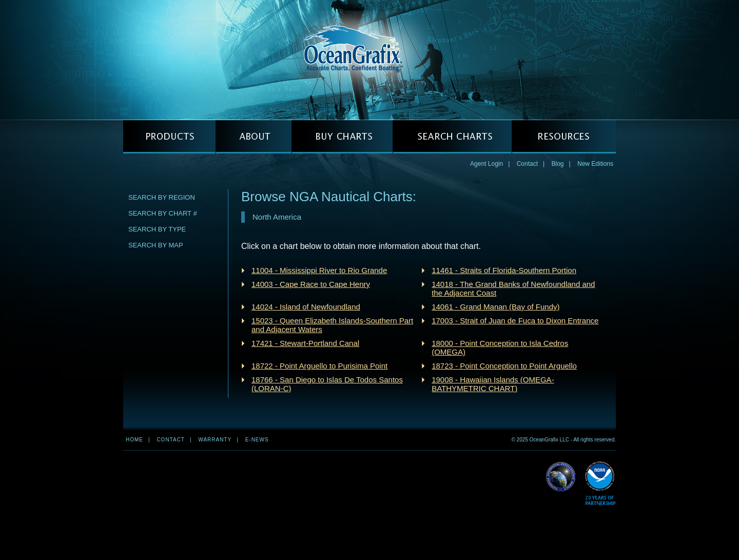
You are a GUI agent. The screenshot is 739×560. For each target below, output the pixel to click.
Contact (527, 164)
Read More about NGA (561, 477)
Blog (557, 164)
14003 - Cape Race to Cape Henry (311, 284)
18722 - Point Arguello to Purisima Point (319, 366)
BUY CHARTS (342, 137)
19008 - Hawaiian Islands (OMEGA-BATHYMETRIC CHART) (493, 384)
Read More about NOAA (600, 484)
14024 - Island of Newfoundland (306, 307)
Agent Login (487, 164)
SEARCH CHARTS (452, 137)
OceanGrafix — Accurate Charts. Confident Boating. (369, 60)
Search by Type (157, 229)
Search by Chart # (163, 213)
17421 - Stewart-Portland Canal (305, 343)
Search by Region (162, 197)
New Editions (595, 164)
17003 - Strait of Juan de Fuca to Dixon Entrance (515, 321)
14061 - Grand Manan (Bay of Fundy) (495, 307)
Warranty (215, 440)
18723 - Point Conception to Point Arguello (504, 366)
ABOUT (254, 137)
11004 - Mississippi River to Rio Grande (319, 270)
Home (134, 440)
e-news (257, 440)
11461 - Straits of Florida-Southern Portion (504, 270)
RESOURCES (564, 137)
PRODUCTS (169, 137)
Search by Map (156, 245)
